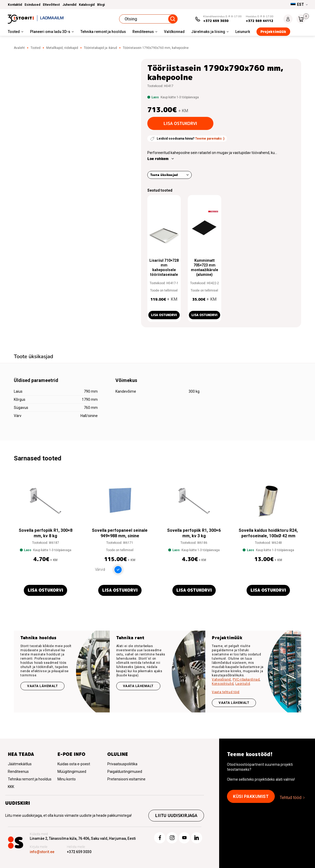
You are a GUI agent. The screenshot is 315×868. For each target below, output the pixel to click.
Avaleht (19, 48)
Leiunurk (243, 32)
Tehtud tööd (291, 798)
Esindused (32, 5)
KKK (11, 787)
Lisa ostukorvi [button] (164, 315)
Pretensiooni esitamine (126, 779)
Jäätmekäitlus (20, 764)
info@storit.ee (42, 852)
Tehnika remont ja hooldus (103, 32)
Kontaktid (15, 5)
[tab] (34, 357)
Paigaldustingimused (125, 772)
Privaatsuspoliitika (122, 764)
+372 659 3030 (216, 21)
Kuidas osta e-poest (74, 764)
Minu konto (67, 779)
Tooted (14, 32)
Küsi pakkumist (251, 796)
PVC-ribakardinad (246, 679)
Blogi (101, 5)
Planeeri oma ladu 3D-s (50, 32)
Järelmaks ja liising (208, 32)
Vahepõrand (221, 679)
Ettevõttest (51, 5)
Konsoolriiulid (223, 684)
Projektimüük (273, 32)
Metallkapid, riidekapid (62, 48)
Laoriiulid (243, 684)
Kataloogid (87, 5)
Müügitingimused (72, 772)
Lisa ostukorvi (180, 124)
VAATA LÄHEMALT (234, 703)
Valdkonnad (174, 32)
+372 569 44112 (259, 21)
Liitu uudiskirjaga (176, 816)
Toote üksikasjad (164, 175)
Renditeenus (143, 32)
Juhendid (69, 5)
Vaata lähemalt (42, 686)
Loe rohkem (158, 159)
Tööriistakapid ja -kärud (100, 48)
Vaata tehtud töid (226, 692)
